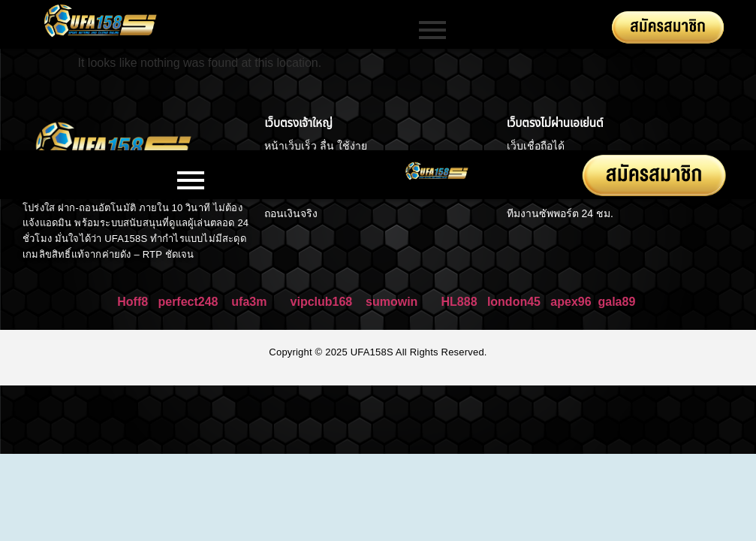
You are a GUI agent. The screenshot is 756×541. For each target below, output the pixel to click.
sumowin (392, 302)
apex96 (571, 302)
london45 (514, 302)
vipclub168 (322, 302)
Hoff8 (133, 302)
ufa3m (251, 302)
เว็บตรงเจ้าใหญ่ (298, 123)
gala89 (616, 302)
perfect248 (188, 302)
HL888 (459, 302)
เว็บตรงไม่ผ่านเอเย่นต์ (555, 123)
